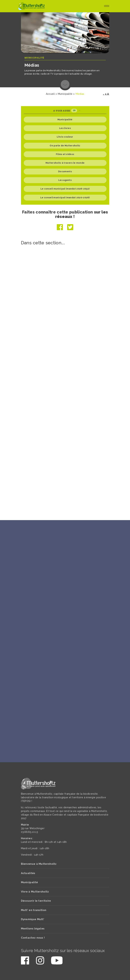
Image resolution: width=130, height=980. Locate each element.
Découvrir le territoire (36, 901)
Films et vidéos (65, 154)
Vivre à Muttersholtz (35, 892)
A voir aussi (67, 111)
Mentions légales (33, 929)
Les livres (65, 128)
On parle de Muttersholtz (65, 146)
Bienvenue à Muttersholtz (39, 864)
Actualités (28, 873)
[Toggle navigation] (107, 6)
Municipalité (34, 58)
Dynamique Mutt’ (33, 919)
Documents (65, 171)
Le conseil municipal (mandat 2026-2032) (65, 189)
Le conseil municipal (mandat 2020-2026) (65, 198)
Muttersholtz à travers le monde (65, 163)
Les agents (65, 180)
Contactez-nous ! (33, 938)
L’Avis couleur (65, 137)
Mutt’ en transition (34, 910)
